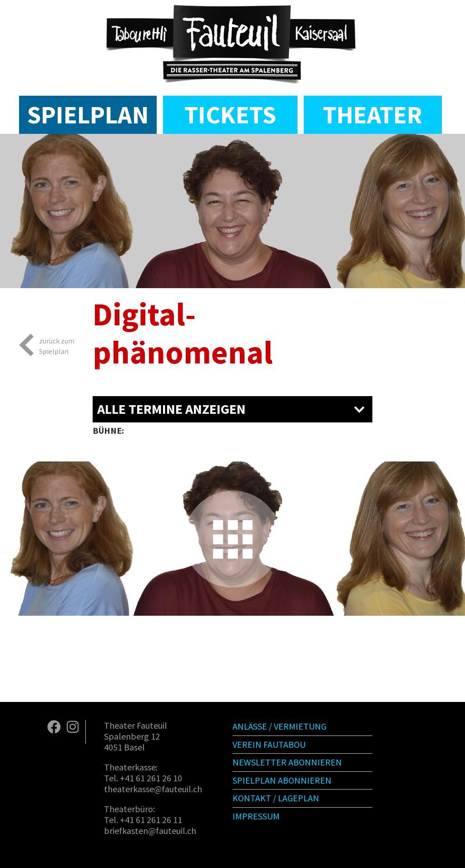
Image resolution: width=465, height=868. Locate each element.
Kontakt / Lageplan (276, 798)
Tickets (230, 115)
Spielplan (88, 115)
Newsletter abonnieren (287, 762)
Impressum (256, 816)
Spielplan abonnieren (282, 780)
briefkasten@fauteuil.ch (150, 831)
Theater (373, 115)
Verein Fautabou (269, 744)
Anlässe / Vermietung (279, 726)
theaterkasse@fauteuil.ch (153, 789)
